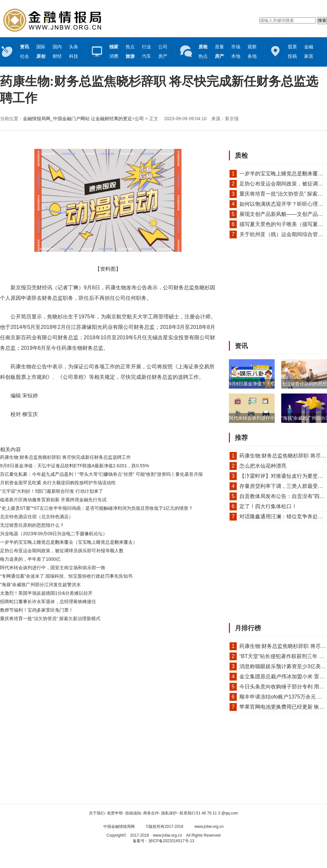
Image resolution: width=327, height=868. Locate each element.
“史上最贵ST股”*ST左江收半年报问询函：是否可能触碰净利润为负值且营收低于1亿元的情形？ (96, 508)
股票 (292, 47)
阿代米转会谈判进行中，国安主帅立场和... (272, 418)
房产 (163, 56)
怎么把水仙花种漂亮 (263, 466)
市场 (236, 47)
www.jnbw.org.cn (209, 827)
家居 (309, 56)
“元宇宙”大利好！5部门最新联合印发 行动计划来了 (52, 491)
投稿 (292, 56)
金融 (309, 47)
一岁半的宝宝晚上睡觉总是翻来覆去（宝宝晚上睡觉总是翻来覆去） (69, 542)
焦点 (130, 47)
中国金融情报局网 (119, 827)
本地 (236, 56)
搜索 (322, 20)
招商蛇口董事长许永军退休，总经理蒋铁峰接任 (48, 602)
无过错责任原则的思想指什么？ (32, 525)
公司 (163, 47)
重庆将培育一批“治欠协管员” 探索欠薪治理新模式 (50, 619)
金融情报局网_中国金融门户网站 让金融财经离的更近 (77, 119)
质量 (219, 47)
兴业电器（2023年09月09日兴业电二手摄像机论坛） (54, 534)
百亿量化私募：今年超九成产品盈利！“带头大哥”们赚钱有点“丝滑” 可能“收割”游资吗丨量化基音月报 (101, 474)
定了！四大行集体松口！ (268, 506)
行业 (146, 47)
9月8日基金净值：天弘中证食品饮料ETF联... (274, 384)
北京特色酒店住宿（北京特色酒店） (37, 517)
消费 (114, 56)
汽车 (146, 56)
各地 (252, 56)
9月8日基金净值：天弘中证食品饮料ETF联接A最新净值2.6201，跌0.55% (75, 466)
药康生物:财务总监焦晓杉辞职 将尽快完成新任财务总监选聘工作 (65, 457)
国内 (57, 47)
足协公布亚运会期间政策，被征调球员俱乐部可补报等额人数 (62, 551)
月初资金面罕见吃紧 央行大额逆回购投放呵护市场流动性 (58, 483)
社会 (25, 56)
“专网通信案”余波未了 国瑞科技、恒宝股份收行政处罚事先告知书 (66, 576)
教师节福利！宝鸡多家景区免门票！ (37, 610)
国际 (41, 47)
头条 (74, 47)
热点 (203, 56)
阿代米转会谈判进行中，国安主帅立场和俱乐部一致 (53, 568)
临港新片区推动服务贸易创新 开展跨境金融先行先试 (53, 500)
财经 (57, 56)
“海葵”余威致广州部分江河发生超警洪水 (40, 585)
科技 (74, 56)
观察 (252, 47)
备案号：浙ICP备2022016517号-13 (163, 841)
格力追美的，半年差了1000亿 (30, 559)
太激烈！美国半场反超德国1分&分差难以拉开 (46, 593)
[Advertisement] (106, 641)
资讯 (241, 346)
